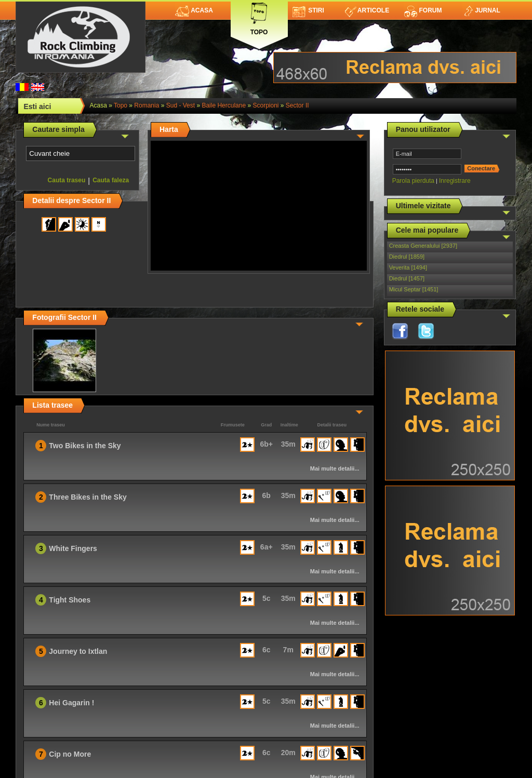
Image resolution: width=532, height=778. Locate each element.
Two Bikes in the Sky (85, 446)
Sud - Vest (181, 105)
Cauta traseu (67, 180)
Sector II (297, 105)
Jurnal (481, 10)
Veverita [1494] (408, 267)
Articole (367, 10)
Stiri (308, 10)
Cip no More (70, 754)
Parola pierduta (413, 181)
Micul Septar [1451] (414, 289)
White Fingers (73, 548)
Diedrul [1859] (407, 257)
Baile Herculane (224, 105)
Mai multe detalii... (335, 468)
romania (147, 105)
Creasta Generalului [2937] (423, 246)
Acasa (194, 10)
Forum (423, 10)
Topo (259, 17)
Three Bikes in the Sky (88, 497)
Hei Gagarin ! (71, 703)
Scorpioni (265, 105)
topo (121, 105)
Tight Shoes (70, 600)
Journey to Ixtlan (78, 651)
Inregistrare (455, 181)
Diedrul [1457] (407, 278)
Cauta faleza (111, 180)
